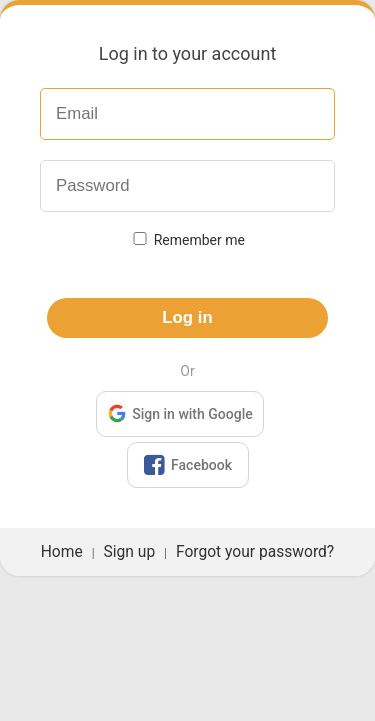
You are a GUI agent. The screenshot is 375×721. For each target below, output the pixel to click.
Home (62, 552)
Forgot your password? (255, 552)
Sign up (130, 552)
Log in (187, 317)
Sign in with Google (179, 412)
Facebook (187, 465)
